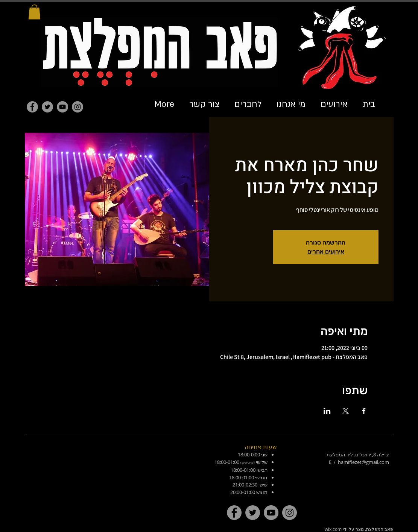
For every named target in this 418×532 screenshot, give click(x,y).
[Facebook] (32, 107)
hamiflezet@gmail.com (363, 462)
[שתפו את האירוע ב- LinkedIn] (327, 411)
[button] (34, 12)
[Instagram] (78, 107)
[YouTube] (62, 107)
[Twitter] (47, 107)
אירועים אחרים (326, 252)
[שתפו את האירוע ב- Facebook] (364, 411)
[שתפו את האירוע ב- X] (346, 411)
